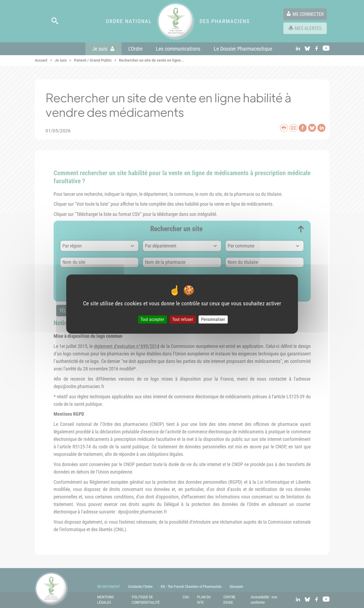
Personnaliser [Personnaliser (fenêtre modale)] (213, 319)
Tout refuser (183, 319)
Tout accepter (152, 319)
